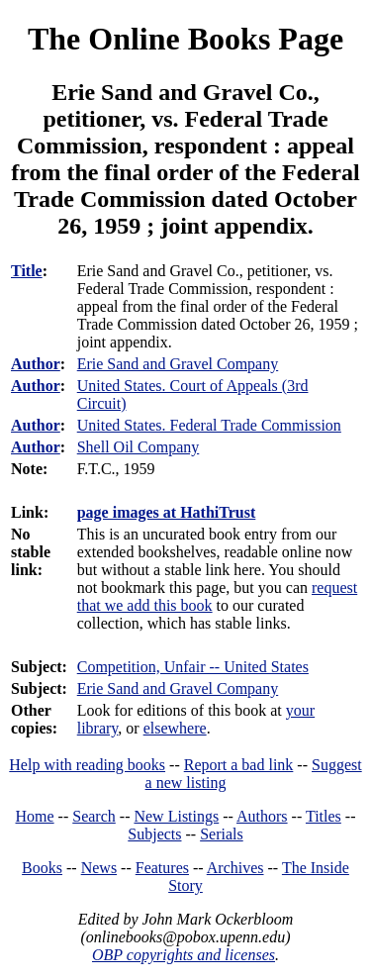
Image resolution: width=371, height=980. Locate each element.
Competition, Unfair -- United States (193, 667)
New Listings (176, 816)
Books (42, 868)
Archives (235, 868)
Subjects (154, 834)
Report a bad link (239, 765)
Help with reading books (87, 765)
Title (27, 271)
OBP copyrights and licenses (184, 955)
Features (162, 868)
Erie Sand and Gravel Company (178, 688)
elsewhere (175, 728)
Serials (222, 834)
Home (35, 816)
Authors (262, 816)
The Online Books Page (185, 39)
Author (36, 364)
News (99, 868)
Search (94, 816)
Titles (324, 816)
